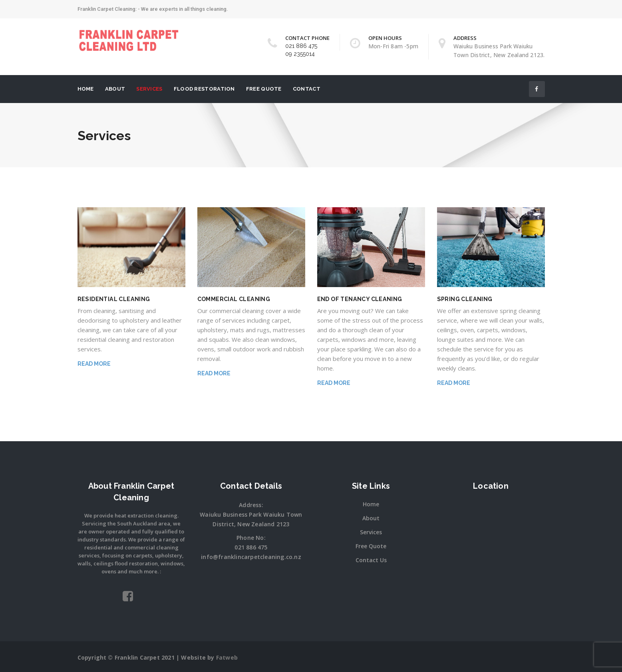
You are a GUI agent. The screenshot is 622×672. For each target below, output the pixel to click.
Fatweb (227, 657)
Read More (94, 364)
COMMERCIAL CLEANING (233, 299)
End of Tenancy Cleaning (359, 299)
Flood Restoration (204, 89)
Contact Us (371, 560)
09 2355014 (300, 54)
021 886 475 (301, 46)
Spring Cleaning (464, 299)
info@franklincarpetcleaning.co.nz (251, 557)
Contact (307, 89)
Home (86, 89)
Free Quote (264, 89)
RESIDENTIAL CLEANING (113, 299)
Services (149, 89)
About (115, 89)
